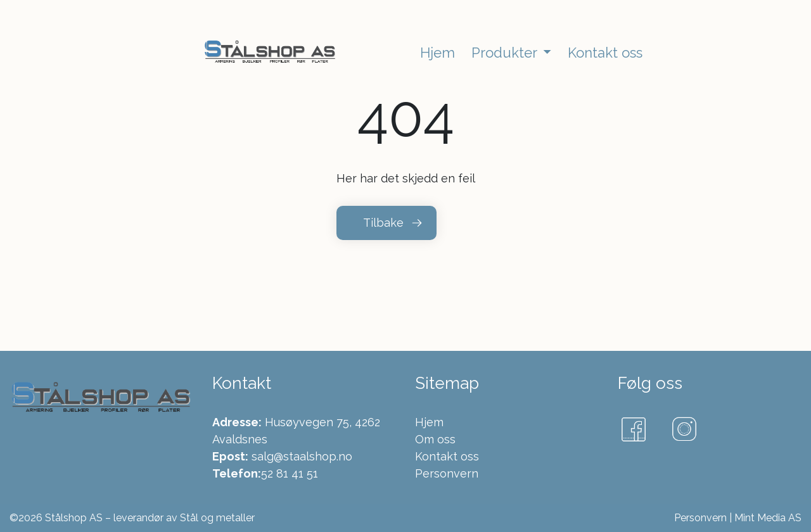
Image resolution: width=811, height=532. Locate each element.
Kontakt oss (447, 456)
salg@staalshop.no (302, 456)
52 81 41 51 (290, 473)
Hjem (429, 422)
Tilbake (383, 223)
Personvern (447, 473)
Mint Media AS (768, 518)
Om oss (435, 439)
